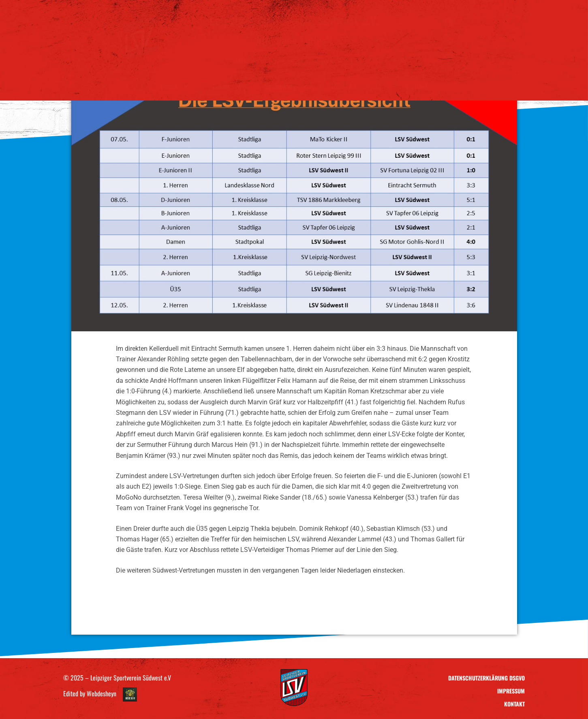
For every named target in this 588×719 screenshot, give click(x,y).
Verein (174, 86)
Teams (226, 86)
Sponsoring (286, 86)
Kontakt (417, 86)
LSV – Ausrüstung (356, 86)
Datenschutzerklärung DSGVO (486, 678)
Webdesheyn (102, 693)
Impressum (511, 691)
